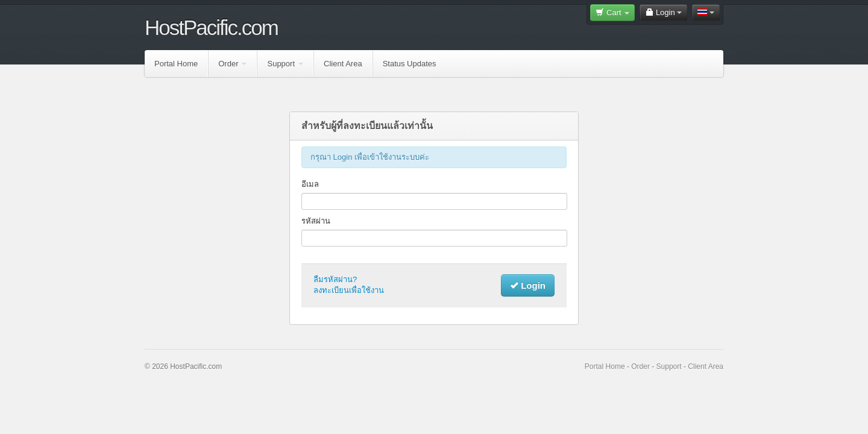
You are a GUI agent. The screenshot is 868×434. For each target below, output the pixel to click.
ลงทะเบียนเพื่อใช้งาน (349, 290)
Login (663, 12)
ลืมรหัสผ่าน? (335, 279)
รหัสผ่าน (316, 221)
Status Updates (410, 64)
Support (285, 64)
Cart (612, 12)
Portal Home (176, 64)
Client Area (343, 64)
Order (232, 64)
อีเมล (310, 184)
